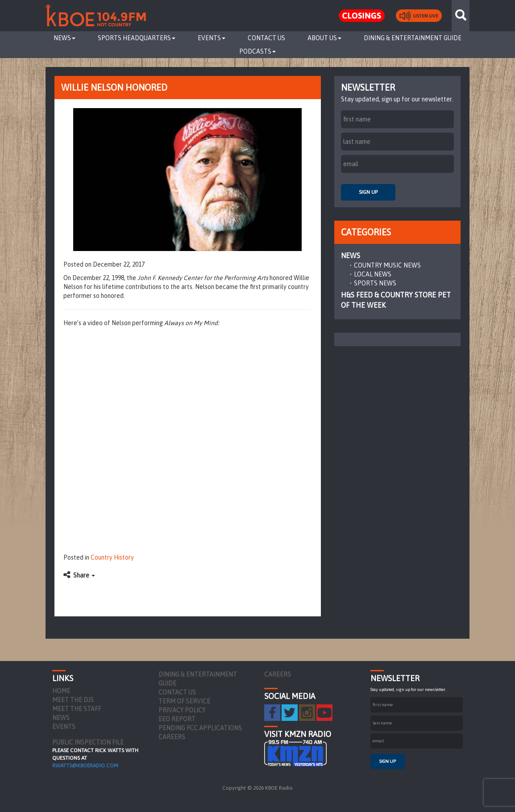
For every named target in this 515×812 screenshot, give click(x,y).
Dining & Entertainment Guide (413, 38)
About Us (324, 38)
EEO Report (177, 719)
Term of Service (184, 701)
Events (212, 38)
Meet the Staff (77, 709)
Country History (112, 557)
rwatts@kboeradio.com (85, 766)
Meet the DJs (73, 700)
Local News (373, 274)
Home (61, 691)
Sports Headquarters (137, 38)
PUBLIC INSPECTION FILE (88, 742)
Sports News (375, 283)
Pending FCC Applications (200, 728)
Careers (172, 737)
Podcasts (257, 51)
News (64, 38)
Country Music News (387, 265)
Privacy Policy (182, 710)
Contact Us (266, 38)
